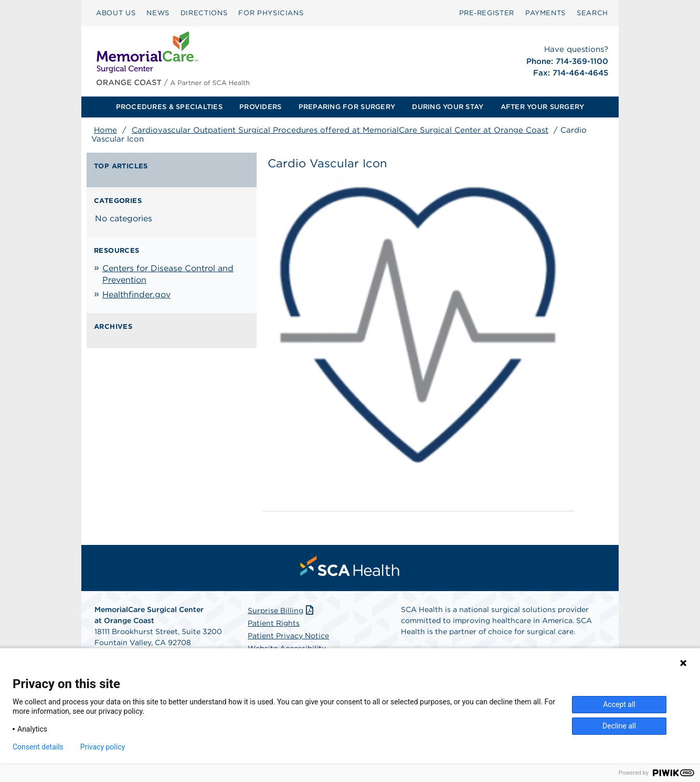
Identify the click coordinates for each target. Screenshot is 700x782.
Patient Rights (274, 623)
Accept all (619, 704)
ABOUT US (116, 13)
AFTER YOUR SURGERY (543, 107)
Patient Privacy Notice (288, 636)
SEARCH (592, 13)
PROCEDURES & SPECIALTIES (169, 107)
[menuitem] (116, 13)
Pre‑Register (487, 13)
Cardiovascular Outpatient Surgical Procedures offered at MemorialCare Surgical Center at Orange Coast (340, 130)
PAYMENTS (545, 13)
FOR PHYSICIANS (271, 13)
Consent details (38, 747)
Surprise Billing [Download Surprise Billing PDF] (282, 610)
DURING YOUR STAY (448, 107)
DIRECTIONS (204, 13)
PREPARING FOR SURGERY (347, 107)
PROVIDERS (260, 107)
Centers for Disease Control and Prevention (168, 274)
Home (105, 130)
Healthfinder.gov (136, 294)
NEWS (158, 13)
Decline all (619, 726)
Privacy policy (103, 747)
